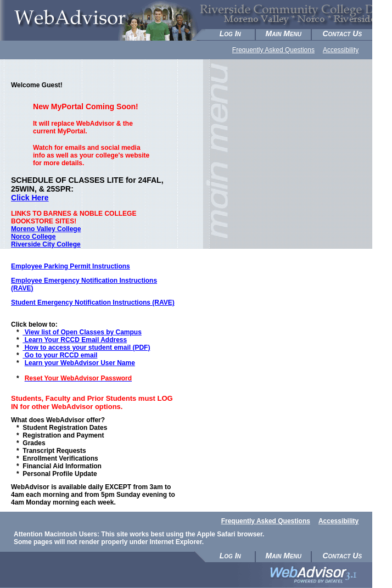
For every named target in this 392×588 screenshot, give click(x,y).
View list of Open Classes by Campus (82, 332)
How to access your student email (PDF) (86, 348)
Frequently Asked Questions (273, 50)
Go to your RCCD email (60, 355)
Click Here (30, 198)
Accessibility (341, 50)
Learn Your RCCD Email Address (75, 340)
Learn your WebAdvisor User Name (80, 363)
